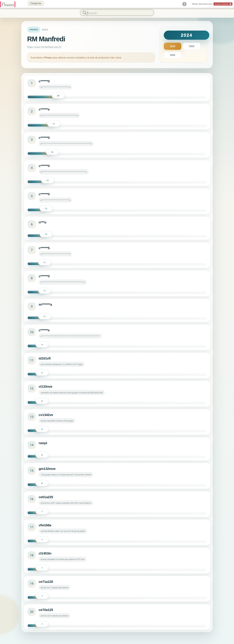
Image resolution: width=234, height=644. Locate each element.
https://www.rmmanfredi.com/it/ (44, 47)
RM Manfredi (46, 39)
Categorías (36, 3)
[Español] (184, 4)
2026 (173, 55)
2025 (192, 46)
